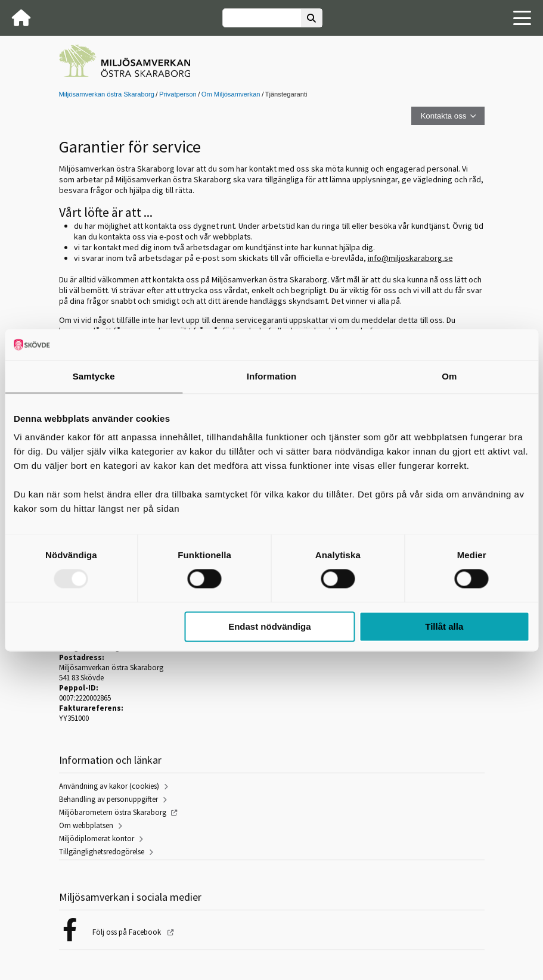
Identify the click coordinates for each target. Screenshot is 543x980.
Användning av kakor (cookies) (109, 786)
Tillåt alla (444, 626)
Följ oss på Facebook (128, 932)
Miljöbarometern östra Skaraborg (113, 812)
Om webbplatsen (86, 825)
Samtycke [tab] (94, 376)
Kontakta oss (443, 116)
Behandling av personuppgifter (108, 799)
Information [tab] (272, 376)
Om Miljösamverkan (231, 94)
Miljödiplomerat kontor (97, 839)
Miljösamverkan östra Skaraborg (107, 94)
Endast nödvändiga (269, 626)
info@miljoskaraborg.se (410, 258)
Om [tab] (449, 376)
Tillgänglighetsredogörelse (102, 852)
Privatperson (178, 94)
